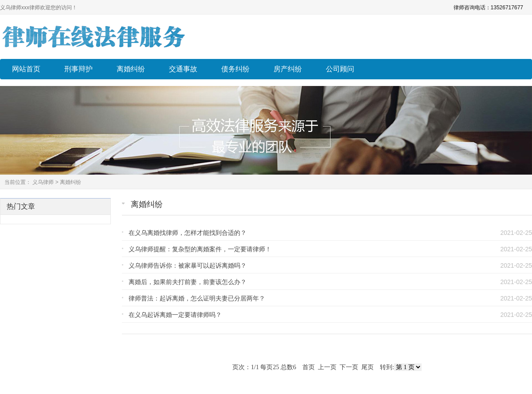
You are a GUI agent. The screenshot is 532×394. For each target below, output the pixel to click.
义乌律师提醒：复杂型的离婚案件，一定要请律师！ (200, 249)
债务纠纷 (235, 69)
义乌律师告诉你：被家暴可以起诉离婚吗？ (188, 265)
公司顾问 (340, 69)
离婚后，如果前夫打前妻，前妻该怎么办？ (188, 282)
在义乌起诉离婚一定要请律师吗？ (175, 315)
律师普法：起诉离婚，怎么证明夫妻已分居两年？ (197, 298)
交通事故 (183, 69)
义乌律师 (43, 182)
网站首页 (26, 69)
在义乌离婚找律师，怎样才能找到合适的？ (188, 233)
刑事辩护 (78, 69)
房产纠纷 (288, 69)
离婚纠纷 (131, 69)
